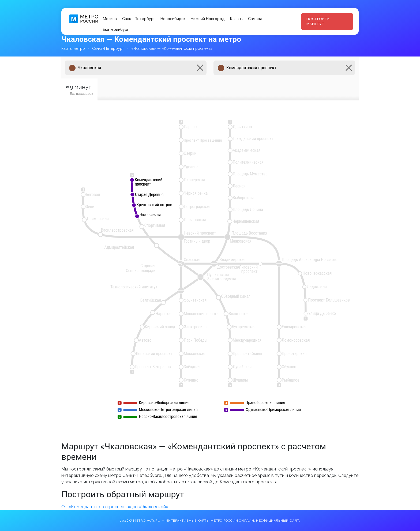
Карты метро (73, 48)
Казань (236, 19)
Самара (255, 19)
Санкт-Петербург (139, 19)
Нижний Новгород (208, 19)
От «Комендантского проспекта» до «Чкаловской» (115, 507)
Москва (110, 19)
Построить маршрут (318, 22)
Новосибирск (173, 19)
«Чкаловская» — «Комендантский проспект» (172, 48)
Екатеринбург (116, 29)
